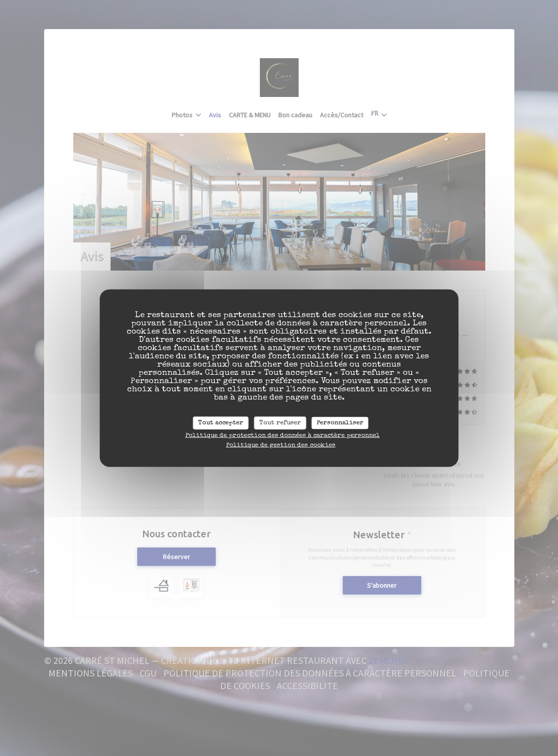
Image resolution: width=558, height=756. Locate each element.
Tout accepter (221, 423)
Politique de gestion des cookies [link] (281, 445)
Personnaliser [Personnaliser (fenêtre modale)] (340, 423)
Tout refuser (280, 423)
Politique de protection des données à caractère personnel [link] (282, 436)
